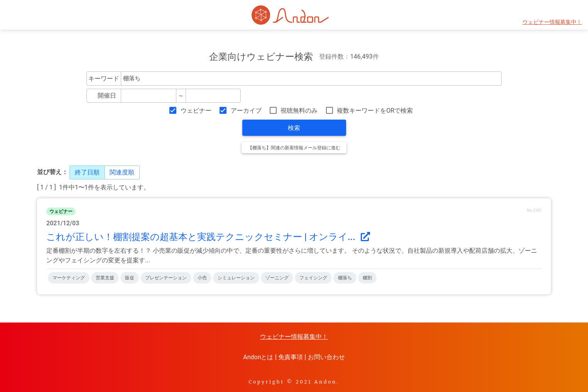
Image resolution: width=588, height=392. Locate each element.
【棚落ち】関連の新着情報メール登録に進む (294, 148)
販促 (130, 278)
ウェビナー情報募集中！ (552, 22)
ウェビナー (196, 111)
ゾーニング (277, 278)
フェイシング (313, 278)
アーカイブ (246, 111)
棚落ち (345, 278)
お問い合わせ (326, 357)
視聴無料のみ (299, 111)
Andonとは (258, 357)
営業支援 (105, 278)
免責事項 (291, 357)
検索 (294, 128)
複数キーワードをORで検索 (375, 111)
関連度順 (122, 172)
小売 (202, 278)
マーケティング (69, 278)
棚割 (367, 278)
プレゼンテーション (166, 278)
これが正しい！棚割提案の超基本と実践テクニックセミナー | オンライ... (208, 237)
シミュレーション (236, 278)
